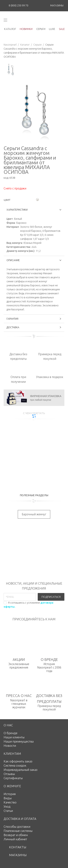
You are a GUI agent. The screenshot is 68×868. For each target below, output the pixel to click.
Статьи (8, 811)
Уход (7, 806)
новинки (26, 29)
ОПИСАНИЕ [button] (34, 260)
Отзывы (9, 774)
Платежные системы (18, 831)
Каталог (25, 45)
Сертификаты (13, 778)
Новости (10, 746)
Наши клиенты (14, 737)
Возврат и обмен (16, 835)
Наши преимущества (19, 741)
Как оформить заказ (18, 761)
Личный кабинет (15, 839)
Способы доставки (17, 827)
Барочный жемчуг (34, 514)
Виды (8, 798)
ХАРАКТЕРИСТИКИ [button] (34, 210)
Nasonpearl (10, 45)
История (10, 794)
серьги (41, 29)
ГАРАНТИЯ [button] (34, 319)
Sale (62, 29)
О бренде (11, 733)
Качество (10, 802)
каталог (10, 29)
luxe (52, 29)
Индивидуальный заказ (20, 770)
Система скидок (15, 765)
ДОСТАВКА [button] (34, 327)
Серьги (37, 45)
